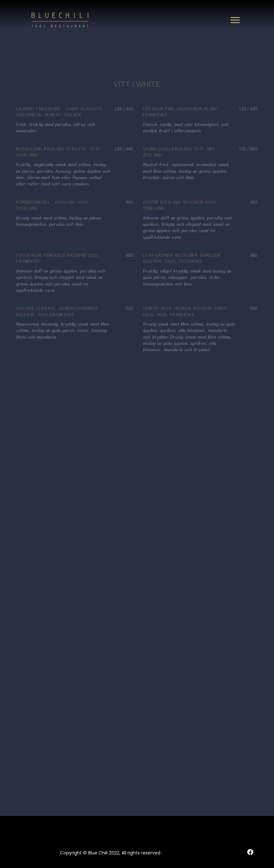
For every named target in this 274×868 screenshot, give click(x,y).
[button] (235, 20)
